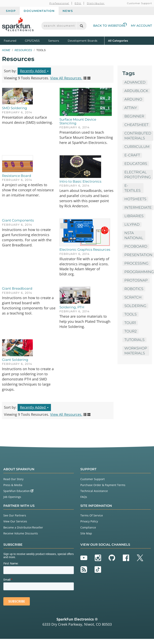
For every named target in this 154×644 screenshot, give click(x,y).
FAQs (84, 497)
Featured (13, 40)
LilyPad (132, 224)
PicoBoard (136, 246)
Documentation (39, 11)
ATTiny (131, 108)
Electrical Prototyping (138, 175)
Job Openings (12, 497)
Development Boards (83, 41)
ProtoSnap (136, 280)
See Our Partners (15, 515)
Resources (23, 50)
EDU (78, 3)
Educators (136, 164)
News (68, 11)
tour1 (130, 323)
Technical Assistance (94, 491)
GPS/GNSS (32, 41)
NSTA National (134, 235)
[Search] (81, 26)
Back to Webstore (110, 26)
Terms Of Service (92, 515)
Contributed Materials (138, 136)
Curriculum (137, 147)
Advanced (135, 82)
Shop (11, 11)
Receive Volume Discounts (21, 533)
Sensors (54, 41)
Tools (131, 314)
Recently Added (34, 71)
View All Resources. (66, 78)
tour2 (131, 331)
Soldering (135, 306)
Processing (136, 263)
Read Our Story (13, 479)
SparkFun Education (18, 491)
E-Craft (132, 155)
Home (6, 50)
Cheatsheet (136, 125)
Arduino (133, 99)
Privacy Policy (89, 521)
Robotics (134, 289)
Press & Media (13, 485)
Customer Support (139, 3)
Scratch (133, 297)
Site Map (86, 533)
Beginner (134, 116)
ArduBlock (136, 91)
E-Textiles (132, 188)
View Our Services (15, 521)
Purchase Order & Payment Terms (103, 485)
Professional (59, 3)
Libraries (134, 216)
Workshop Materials (136, 351)
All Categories (118, 40)
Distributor (96, 3)
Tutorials (134, 340)
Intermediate (138, 207)
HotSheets (135, 199)
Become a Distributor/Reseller (23, 527)
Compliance (88, 527)
